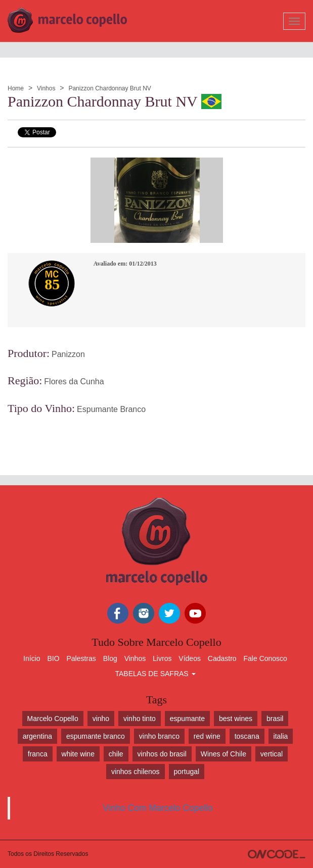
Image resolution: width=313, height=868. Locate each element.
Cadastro (222, 658)
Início (32, 658)
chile (116, 754)
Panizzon (68, 354)
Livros (162, 658)
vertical (272, 754)
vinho (101, 719)
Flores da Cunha (74, 381)
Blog (110, 658)
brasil (275, 719)
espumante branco (96, 736)
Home (16, 88)
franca (38, 754)
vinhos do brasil (162, 754)
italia (281, 736)
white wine (78, 754)
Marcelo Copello (53, 719)
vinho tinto (140, 719)
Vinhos (46, 88)
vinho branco (159, 736)
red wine (207, 736)
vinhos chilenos (136, 772)
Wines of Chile (223, 754)
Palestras (81, 658)
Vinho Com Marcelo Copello (158, 808)
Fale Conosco (265, 658)
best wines (236, 719)
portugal (187, 772)
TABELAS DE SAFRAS (155, 674)
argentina (37, 736)
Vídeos (190, 658)
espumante (187, 719)
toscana (247, 736)
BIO (53, 658)
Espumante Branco (111, 409)
